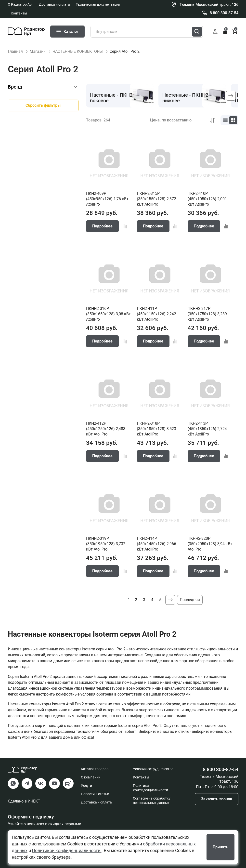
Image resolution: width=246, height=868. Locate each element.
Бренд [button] (15, 87)
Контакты (19, 13)
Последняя (190, 600)
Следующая (170, 600)
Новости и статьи (95, 794)
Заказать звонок (217, 799)
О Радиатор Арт (20, 4)
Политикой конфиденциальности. (67, 850)
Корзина (235, 31)
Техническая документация (98, 4)
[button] (231, 96)
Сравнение (225, 31)
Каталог (67, 32)
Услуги (86, 786)
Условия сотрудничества (153, 769)
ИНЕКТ (34, 801)
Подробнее (102, 226)
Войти (215, 32)
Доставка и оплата (54, 4)
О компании (91, 777)
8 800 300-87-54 (224, 13)
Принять (220, 847)
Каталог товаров (95, 769)
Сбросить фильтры (43, 105)
